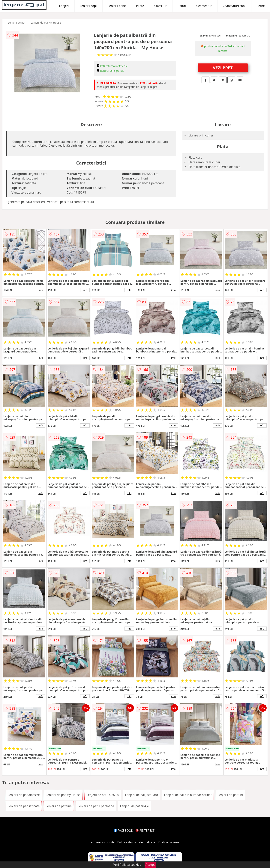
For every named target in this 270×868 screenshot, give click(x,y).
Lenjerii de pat (17, 23)
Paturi (182, 6)
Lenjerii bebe (117, 6)
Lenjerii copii (88, 6)
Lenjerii (64, 6)
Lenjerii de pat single (134, 806)
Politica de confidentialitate (136, 842)
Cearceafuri (204, 6)
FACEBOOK (123, 831)
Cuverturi (161, 6)
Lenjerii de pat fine (59, 806)
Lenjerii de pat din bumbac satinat (188, 795)
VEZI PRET (223, 68)
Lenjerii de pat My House (46, 23)
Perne (261, 6)
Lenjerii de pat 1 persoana (96, 806)
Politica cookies (169, 842)
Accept (150, 865)
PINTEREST (145, 831)
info (41, 290)
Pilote (140, 6)
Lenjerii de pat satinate (24, 806)
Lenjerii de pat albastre (24, 795)
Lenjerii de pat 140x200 (103, 795)
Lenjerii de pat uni (230, 795)
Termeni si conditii (102, 842)
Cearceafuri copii (234, 6)
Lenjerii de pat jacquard (142, 795)
